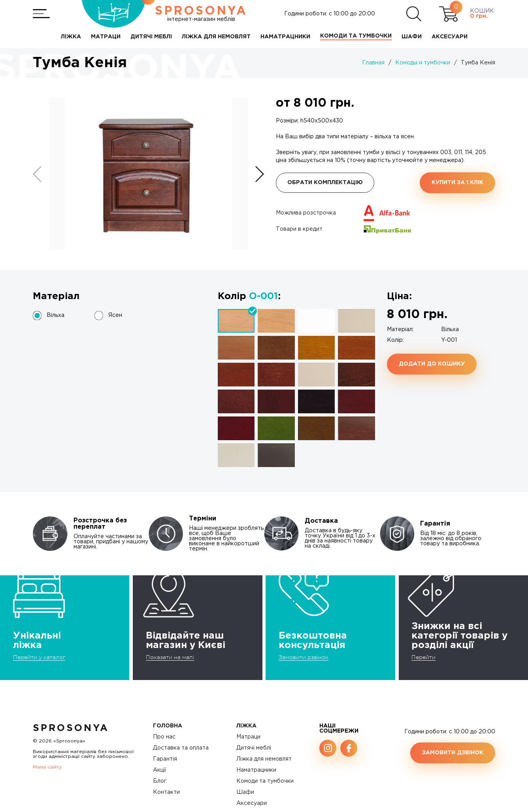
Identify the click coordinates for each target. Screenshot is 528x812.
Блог (160, 781)
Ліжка (246, 726)
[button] (260, 174)
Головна (168, 726)
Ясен (115, 315)
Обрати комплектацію (325, 183)
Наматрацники (256, 770)
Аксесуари (252, 803)
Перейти (423, 657)
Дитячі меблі (254, 748)
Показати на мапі (170, 657)
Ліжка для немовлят (264, 759)
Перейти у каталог (39, 657)
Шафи (245, 792)
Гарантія (165, 759)
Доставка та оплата (181, 748)
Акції (160, 770)
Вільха (56, 315)
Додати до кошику (432, 364)
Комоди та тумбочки (265, 781)
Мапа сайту (47, 767)
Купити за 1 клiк (457, 183)
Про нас (164, 737)
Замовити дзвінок (304, 657)
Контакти (166, 792)
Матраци (248, 737)
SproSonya (71, 728)
